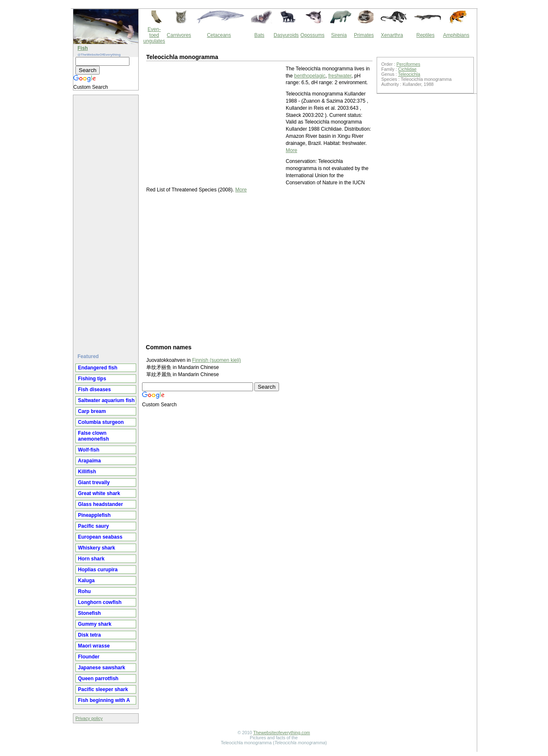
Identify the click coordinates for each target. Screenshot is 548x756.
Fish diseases (94, 390)
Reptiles (425, 35)
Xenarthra (392, 35)
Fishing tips (92, 379)
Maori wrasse (94, 646)
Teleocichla (409, 74)
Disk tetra (89, 635)
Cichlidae (407, 69)
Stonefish (89, 613)
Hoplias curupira (98, 570)
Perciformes (408, 64)
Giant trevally (94, 482)
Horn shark (91, 559)
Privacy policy (89, 718)
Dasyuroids (286, 35)
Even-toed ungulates (154, 35)
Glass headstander (100, 504)
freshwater (340, 76)
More (291, 150)
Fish (83, 48)
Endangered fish (98, 368)
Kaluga (86, 581)
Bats (259, 35)
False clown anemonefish (93, 436)
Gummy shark (95, 624)
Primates (364, 35)
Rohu (84, 591)
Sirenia (339, 35)
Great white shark (99, 493)
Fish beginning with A (104, 700)
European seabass (100, 537)
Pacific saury (93, 526)
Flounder (89, 657)
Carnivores (179, 35)
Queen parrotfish (98, 679)
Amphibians (456, 35)
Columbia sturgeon (101, 422)
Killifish (87, 472)
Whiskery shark (97, 548)
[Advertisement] (107, 221)
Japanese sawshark (102, 668)
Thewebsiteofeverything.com (282, 733)
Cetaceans (219, 35)
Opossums (312, 35)
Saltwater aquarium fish (106, 400)
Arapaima (89, 461)
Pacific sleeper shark (103, 689)
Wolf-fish (89, 450)
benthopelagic (310, 76)
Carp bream (92, 411)
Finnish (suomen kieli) (216, 360)
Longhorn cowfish (100, 602)
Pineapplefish (94, 515)
